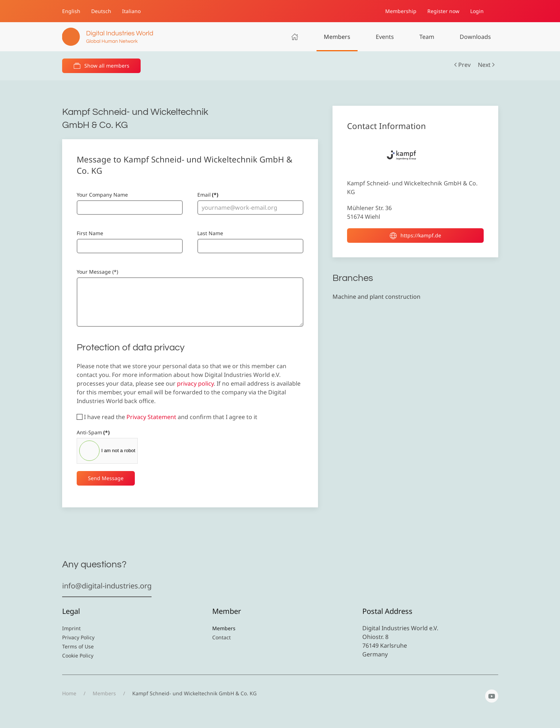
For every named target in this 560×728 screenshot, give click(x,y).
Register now (443, 11)
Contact (221, 637)
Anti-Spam (93, 432)
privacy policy (195, 383)
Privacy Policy (78, 637)
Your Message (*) (97, 272)
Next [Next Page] (486, 65)
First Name (90, 233)
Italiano (131, 11)
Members (337, 37)
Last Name (210, 233)
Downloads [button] (475, 37)
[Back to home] (108, 37)
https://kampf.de (415, 236)
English (71, 11)
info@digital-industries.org (107, 586)
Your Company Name (102, 195)
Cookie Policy (78, 655)
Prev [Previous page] (462, 65)
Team (427, 37)
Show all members (101, 66)
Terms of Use (78, 646)
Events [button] (385, 37)
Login (477, 11)
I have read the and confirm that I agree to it (167, 417)
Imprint (71, 628)
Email (208, 195)
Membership (401, 11)
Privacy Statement (151, 417)
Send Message (106, 478)
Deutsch (101, 11)
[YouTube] (492, 696)
